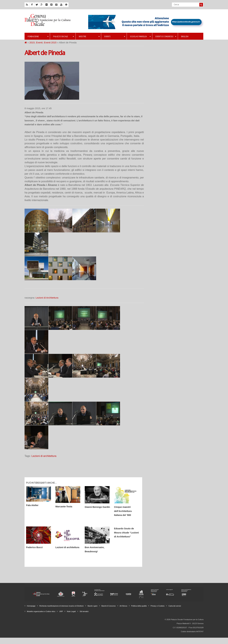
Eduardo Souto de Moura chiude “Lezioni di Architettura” (126, 532)
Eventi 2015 (50, 42)
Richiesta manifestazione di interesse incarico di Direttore (62, 606)
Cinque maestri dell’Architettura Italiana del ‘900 (123, 511)
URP (61, 611)
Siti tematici (84, 611)
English (185, 37)
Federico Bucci (34, 547)
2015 (32, 42)
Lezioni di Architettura (47, 298)
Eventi (115, 37)
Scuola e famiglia (140, 37)
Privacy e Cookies (158, 606)
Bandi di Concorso (109, 606)
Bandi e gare (92, 606)
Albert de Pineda (45, 53)
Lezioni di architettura (44, 456)
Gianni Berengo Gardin (97, 507)
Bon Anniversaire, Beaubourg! (95, 549)
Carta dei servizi (175, 606)
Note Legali (71, 611)
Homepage (31, 606)
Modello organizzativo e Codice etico (41, 611)
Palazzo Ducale (63, 37)
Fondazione (38, 37)
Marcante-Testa (64, 506)
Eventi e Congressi (166, 37)
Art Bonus (123, 606)
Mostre (89, 37)
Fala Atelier (32, 505)
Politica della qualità (139, 606)
